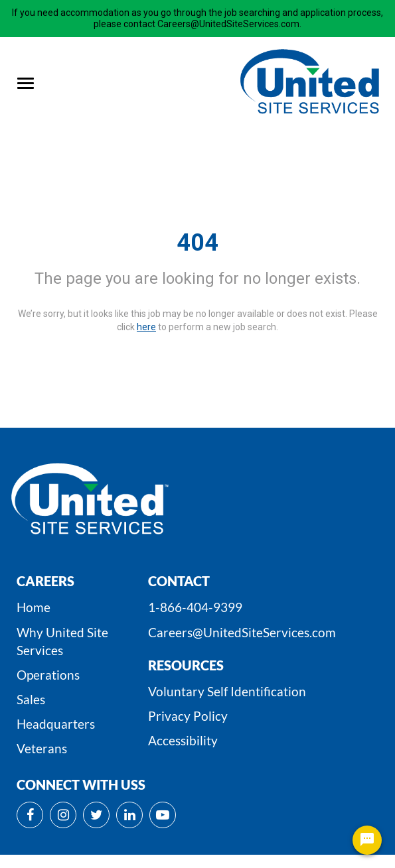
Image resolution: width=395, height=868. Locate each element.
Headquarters (56, 724)
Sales (31, 699)
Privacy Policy (188, 716)
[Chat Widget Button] (367, 840)
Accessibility (183, 740)
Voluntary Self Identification (227, 691)
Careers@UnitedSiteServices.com (242, 632)
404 (197, 243)
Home (34, 607)
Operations (48, 675)
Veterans (42, 748)
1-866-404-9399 (195, 607)
